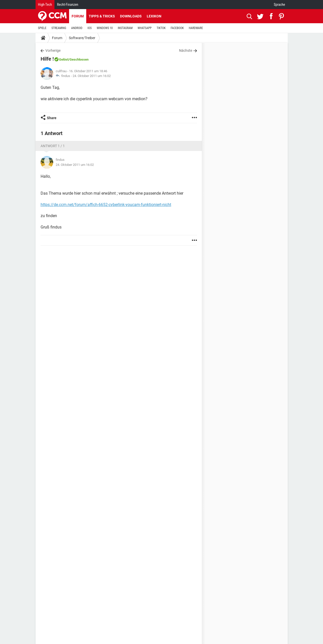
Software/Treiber (82, 38)
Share (52, 118)
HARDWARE (196, 28)
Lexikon (154, 16)
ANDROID (77, 28)
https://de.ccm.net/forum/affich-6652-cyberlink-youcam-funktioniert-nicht (106, 205)
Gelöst (64, 59)
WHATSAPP (145, 28)
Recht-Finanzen (68, 5)
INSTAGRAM (125, 28)
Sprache (280, 5)
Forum (78, 16)
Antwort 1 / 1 (53, 146)
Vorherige (53, 50)
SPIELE (42, 28)
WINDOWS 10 (105, 28)
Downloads (131, 16)
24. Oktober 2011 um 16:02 (92, 76)
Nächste (186, 50)
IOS (90, 28)
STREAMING (59, 28)
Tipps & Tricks (102, 16)
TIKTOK (161, 28)
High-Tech (45, 5)
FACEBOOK (177, 28)
